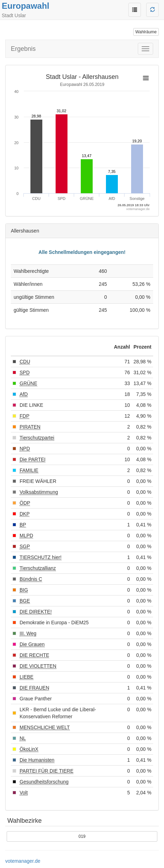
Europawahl (26, 6)
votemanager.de (23, 861)
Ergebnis (23, 49)
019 (82, 836)
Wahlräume (146, 32)
